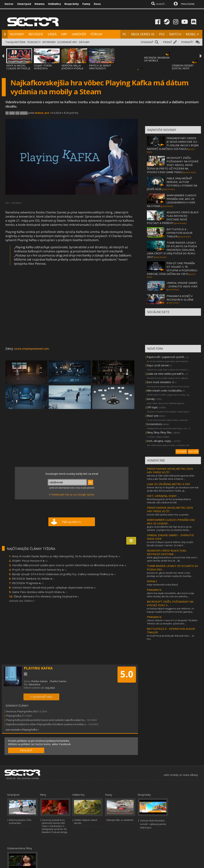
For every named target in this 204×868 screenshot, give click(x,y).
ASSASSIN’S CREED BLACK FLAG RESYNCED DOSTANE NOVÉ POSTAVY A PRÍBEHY (173, 218)
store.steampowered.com (32, 349)
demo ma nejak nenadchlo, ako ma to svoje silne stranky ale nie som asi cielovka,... (171, 595)
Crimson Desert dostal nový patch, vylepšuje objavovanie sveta (54, 587)
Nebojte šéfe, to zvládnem (120, 820)
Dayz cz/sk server (158, 365)
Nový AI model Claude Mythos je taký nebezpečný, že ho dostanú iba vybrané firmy (66, 556)
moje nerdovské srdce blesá (162, 585)
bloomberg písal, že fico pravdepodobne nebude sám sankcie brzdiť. (169, 501)
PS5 (162, 34)
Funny (86, 4)
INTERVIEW (49, 42)
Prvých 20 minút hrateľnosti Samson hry (39, 570)
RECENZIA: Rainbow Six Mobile (33, 578)
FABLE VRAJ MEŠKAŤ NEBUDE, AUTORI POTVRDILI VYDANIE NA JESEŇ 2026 (172, 184)
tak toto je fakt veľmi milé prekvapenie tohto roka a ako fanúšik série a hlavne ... (171, 477)
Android (24, 113)
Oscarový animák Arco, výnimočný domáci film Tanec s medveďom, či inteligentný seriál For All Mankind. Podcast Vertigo (55, 826)
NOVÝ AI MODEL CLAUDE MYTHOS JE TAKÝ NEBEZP (18, 68)
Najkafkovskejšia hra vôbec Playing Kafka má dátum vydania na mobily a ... (47, 724)
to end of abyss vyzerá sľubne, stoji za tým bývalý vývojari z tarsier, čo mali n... (170, 544)
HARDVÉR (79, 34)
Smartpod (24, 4)
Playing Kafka (14, 716)
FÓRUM (96, 34)
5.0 (127, 674)
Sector (9, 4)
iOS (17, 113)
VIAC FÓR (193, 452)
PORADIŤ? (187, 42)
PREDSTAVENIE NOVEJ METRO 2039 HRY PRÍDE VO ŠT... (170, 470)
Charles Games (39, 681)
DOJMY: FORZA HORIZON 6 (43, 67)
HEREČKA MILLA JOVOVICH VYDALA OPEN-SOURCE (72, 68)
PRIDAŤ (167, 42)
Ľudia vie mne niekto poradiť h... (166, 374)
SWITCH (175, 34)
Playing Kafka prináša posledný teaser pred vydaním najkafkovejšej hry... (46, 720)
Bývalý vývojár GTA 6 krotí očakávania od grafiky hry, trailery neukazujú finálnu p (64, 574)
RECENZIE (36, 34)
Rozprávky (72, 4)
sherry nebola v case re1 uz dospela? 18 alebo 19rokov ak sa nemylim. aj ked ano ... (172, 622)
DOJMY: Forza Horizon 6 (30, 561)
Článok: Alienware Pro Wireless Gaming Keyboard (46, 596)
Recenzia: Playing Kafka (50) (21, 711)
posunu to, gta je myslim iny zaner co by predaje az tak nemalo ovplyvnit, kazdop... (170, 574)
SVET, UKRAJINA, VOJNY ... (163, 496)
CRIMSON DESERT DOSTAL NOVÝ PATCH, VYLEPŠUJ (183, 68)
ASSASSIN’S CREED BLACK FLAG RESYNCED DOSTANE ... (166, 552)
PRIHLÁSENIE (188, 4)
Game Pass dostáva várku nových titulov (40, 592)
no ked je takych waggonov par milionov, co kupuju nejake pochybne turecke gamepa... (170, 610)
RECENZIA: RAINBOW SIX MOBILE (157, 59)
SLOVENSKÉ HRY (67, 42)
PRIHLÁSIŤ (26, 750)
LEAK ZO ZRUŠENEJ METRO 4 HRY (169, 484)
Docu (97, 4)
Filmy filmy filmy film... (160, 432)
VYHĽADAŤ (147, 42)
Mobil (12, 113)
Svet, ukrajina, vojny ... (160, 441)
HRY (64, 34)
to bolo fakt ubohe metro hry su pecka (168, 515)
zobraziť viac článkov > (22, 601)
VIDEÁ (52, 34)
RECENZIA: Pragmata (28, 583)
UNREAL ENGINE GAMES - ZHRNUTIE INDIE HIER (182, 285)
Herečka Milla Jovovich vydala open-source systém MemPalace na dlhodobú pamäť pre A (69, 565)
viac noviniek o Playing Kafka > (22, 730)
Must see (153, 416)
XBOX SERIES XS (143, 34)
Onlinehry (54, 4)
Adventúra (34, 684)
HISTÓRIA (20, 42)
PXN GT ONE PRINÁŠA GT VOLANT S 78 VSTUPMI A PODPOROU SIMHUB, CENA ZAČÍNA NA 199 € (172, 268)
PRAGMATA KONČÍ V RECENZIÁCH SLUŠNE (180, 298)
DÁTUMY (84, 42)
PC (124, 34)
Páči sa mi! (72, 522)
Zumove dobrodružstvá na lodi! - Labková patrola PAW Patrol (153, 824)
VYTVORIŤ (181, 452)
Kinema (39, 4)
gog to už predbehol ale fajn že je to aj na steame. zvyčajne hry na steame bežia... (169, 528)
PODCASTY (34, 42)
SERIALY (152, 581)
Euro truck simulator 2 (160, 382)
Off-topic (152, 407)
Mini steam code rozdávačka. (164, 390)
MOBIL (191, 34)
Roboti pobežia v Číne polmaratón (20, 822)
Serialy (151, 399)
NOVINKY (17, 34)
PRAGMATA (154, 590)
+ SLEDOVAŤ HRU (41, 697)
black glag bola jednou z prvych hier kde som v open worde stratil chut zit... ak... (172, 559)
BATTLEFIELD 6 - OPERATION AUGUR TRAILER (179, 233)
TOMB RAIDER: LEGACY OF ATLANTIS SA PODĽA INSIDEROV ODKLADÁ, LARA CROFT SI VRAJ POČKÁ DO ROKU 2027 (172, 250)
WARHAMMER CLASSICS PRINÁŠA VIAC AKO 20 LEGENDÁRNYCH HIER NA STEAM (172, 201)
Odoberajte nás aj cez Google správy (73, 494)
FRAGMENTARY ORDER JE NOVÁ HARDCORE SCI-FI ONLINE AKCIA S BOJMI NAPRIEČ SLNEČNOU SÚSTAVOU (173, 143)
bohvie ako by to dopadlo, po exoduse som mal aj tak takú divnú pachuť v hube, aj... (173, 489)
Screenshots (154, 424)
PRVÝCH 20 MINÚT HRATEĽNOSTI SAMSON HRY (100, 68)
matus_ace (42, 113)
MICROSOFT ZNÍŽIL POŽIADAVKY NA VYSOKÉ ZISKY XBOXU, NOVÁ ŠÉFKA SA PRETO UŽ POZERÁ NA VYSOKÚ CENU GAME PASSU (173, 165)
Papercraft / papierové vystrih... (166, 357)
